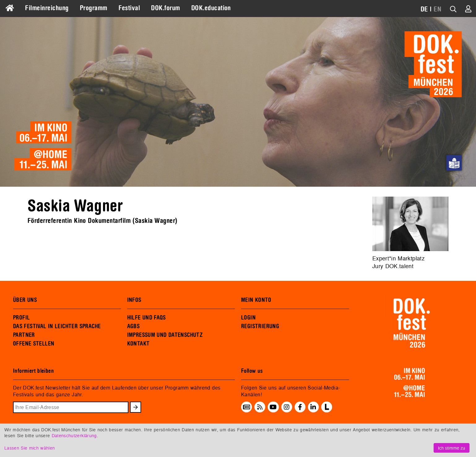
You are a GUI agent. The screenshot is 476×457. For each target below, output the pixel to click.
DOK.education (211, 8)
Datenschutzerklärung (74, 435)
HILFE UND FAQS (147, 318)
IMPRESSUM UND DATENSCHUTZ (165, 335)
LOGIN (248, 318)
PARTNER (24, 335)
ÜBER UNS (25, 300)
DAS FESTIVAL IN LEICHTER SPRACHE (57, 326)
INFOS (134, 300)
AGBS (134, 326)
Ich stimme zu (452, 448)
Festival (129, 8)
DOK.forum (165, 8)
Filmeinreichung (47, 8)
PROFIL (21, 318)
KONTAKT (138, 344)
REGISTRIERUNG (260, 326)
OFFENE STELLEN (34, 344)
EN (437, 9)
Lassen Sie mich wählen (30, 448)
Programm (94, 8)
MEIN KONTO (256, 300)
